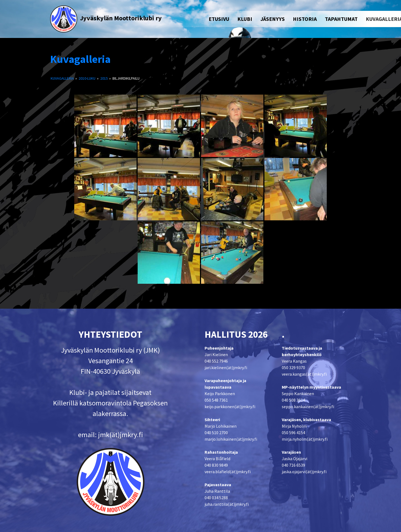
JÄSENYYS (273, 19)
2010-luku (87, 78)
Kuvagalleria (80, 59)
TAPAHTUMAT (341, 19)
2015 (104, 78)
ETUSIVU (219, 19)
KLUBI (245, 19)
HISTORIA (305, 19)
